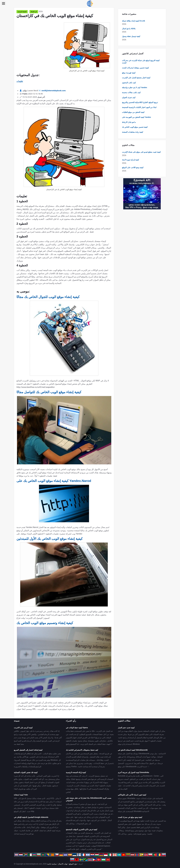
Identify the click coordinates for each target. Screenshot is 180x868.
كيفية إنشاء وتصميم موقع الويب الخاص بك (45, 623)
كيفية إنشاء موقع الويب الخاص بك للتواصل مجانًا (49, 392)
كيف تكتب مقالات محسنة (131, 92)
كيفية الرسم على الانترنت (23, 728)
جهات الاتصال (63, 864)
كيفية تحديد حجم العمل (126, 728)
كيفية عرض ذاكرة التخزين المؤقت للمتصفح (82, 829)
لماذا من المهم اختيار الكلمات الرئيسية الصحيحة (139, 107)
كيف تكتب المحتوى (129, 83)
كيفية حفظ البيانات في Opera (77, 728)
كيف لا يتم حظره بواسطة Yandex (134, 87)
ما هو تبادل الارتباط (129, 122)
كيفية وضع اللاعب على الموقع (133, 167)
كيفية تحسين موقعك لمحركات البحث (135, 68)
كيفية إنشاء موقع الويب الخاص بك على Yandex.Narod (54, 481)
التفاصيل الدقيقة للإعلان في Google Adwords (31, 817)
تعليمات (20, 81)
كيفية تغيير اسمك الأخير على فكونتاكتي (132, 795)
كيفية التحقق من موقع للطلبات (133, 112)
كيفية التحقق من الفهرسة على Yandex (136, 117)
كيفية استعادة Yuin (21, 795)
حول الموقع (73, 864)
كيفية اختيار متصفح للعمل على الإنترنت (136, 78)
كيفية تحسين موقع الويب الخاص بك (135, 127)
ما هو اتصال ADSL (129, 29)
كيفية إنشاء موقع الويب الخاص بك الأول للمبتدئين (49, 539)
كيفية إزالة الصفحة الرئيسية (76, 772)
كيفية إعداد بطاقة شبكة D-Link (133, 21)
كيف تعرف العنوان (129, 97)
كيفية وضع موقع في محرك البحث (130, 817)
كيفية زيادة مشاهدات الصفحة (133, 132)
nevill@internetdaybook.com (54, 91)
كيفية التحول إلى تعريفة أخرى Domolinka (133, 772)
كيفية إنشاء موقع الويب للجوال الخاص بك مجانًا (48, 297)
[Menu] (3, 3)
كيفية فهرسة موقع (129, 73)
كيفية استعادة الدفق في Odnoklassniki (133, 750)
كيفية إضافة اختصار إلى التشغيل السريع (28, 750)
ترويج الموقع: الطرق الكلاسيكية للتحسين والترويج (140, 102)
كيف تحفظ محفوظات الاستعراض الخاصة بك (82, 750)
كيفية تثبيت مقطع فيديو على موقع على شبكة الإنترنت (141, 152)
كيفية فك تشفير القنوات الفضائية (26, 772)
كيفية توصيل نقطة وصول (131, 36)
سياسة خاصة (52, 864)
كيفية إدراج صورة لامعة (130, 160)
